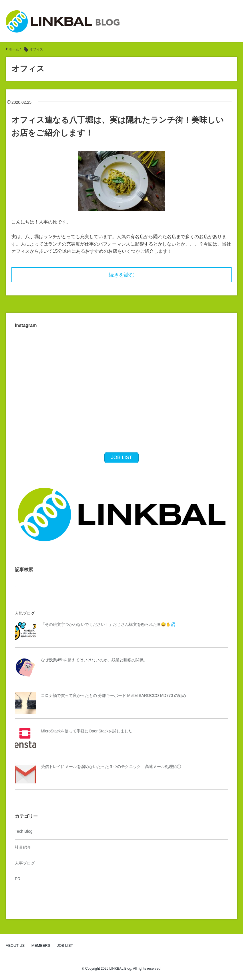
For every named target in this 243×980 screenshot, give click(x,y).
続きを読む (121, 275)
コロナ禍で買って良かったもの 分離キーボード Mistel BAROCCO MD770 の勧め (113, 695)
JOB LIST (65, 945)
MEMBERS (41, 945)
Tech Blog (24, 831)
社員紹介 (23, 847)
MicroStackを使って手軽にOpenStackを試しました (87, 731)
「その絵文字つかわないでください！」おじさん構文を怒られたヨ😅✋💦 (108, 624)
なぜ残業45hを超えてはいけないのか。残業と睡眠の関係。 (94, 660)
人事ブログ (25, 863)
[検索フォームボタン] (223, 582)
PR (18, 879)
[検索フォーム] (116, 582)
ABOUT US (15, 945)
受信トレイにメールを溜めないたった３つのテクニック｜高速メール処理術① (111, 767)
